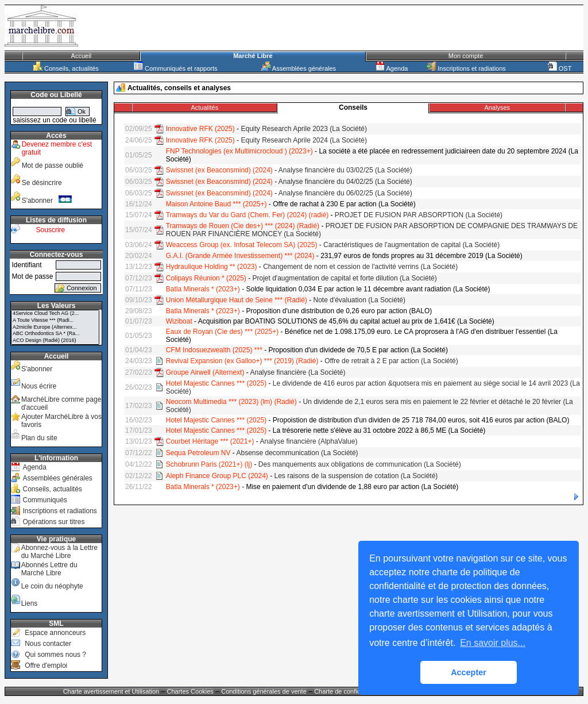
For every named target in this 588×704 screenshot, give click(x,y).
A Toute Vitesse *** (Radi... (55, 321)
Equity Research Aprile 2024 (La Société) (303, 140)
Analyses (497, 107)
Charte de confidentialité (348, 691)
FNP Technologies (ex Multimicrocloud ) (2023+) (239, 151)
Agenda (392, 68)
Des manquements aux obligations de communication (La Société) (360, 464)
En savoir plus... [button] (493, 643)
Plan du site (39, 438)
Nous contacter (48, 644)
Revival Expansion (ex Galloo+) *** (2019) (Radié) (242, 361)
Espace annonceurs (55, 633)
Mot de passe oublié (53, 166)
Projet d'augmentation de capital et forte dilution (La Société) (344, 278)
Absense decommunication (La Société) (297, 453)
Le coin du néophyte (52, 586)
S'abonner (47, 201)
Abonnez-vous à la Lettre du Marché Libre (59, 552)
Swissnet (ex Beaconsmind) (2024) (219, 170)
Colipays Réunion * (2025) (206, 278)
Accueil (81, 56)
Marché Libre (253, 56)
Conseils (353, 107)
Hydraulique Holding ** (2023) (212, 267)
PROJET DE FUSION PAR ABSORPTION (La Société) (419, 215)
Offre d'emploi (46, 665)
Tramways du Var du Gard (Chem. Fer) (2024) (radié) (247, 215)
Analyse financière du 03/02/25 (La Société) (345, 170)
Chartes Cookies (190, 691)
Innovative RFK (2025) (200, 129)
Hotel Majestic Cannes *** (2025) (216, 383)
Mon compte (466, 56)
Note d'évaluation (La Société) (359, 300)
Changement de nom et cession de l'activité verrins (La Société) (360, 267)
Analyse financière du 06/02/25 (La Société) (345, 193)
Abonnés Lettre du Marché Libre (49, 569)
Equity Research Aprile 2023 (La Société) (303, 129)
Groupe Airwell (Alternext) (205, 372)
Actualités (204, 107)
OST (560, 68)
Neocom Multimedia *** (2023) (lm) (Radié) (231, 402)
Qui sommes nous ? (55, 655)
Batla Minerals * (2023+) (203, 289)
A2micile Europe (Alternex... (55, 328)
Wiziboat (179, 321)
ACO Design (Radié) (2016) (55, 341)
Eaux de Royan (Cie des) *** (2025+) (222, 332)
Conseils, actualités (66, 68)
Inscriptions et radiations (466, 68)
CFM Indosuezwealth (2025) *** (214, 350)
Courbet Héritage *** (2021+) (210, 441)
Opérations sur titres (53, 522)
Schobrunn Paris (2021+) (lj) (209, 464)
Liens (30, 603)
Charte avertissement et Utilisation (111, 691)
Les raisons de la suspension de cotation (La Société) (356, 476)
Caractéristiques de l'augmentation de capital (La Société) (411, 245)
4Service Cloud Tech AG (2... (55, 314)
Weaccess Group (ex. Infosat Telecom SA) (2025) (242, 245)
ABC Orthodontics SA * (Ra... (55, 334)
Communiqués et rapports (176, 68)
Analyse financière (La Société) (297, 372)
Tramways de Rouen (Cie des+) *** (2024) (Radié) (243, 226)
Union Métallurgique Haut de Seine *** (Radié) (237, 300)
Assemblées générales (299, 68)
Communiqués (45, 500)
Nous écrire (39, 386)
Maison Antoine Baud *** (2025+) (216, 204)
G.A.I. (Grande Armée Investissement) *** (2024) (240, 256)
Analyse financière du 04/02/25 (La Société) (345, 182)
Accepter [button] (469, 672)
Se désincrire (42, 183)
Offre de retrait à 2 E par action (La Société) (391, 361)
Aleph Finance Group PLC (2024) (217, 476)
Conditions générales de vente (264, 691)
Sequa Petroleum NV (198, 453)
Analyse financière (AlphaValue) (309, 441)
